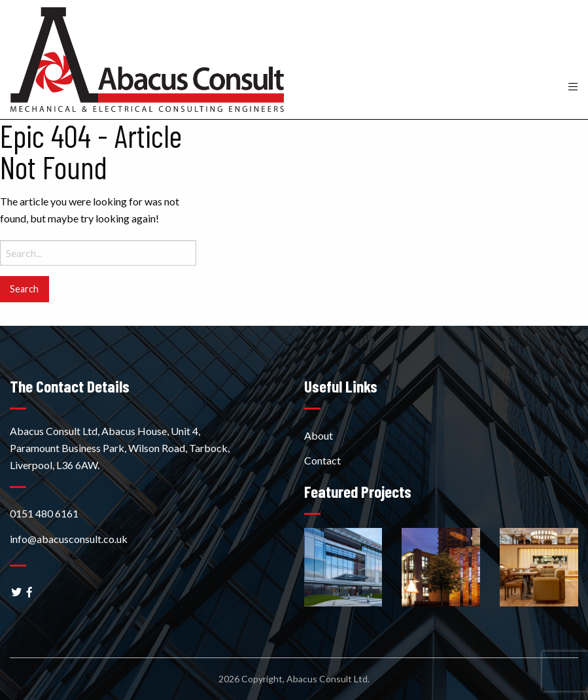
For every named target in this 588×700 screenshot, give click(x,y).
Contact (322, 460)
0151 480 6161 (44, 513)
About (319, 435)
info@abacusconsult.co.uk (69, 539)
